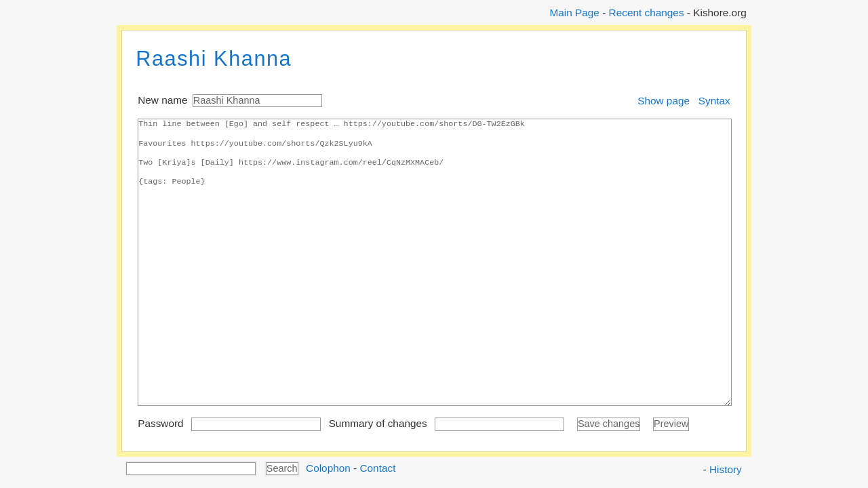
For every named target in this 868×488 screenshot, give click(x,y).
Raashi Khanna (214, 59)
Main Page (574, 13)
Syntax (714, 101)
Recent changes (647, 13)
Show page (664, 101)
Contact (377, 467)
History (726, 469)
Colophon (328, 467)
